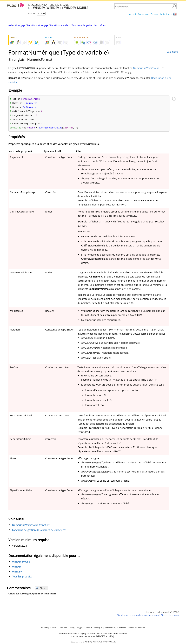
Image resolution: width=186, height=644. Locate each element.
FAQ (72, 628)
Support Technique (93, 628)
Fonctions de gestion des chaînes (89, 25)
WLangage (20, 25)
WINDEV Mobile (21, 563)
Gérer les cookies (137, 628)
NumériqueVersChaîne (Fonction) (31, 526)
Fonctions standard (60, 25)
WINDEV (17, 568)
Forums (63, 628)
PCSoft (44, 628)
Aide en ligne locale (170, 616)
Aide (11, 25)
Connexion (144, 14)
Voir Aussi (172, 52)
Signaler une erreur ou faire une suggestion (138, 616)
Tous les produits (22, 578)
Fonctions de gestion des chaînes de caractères (39, 531)
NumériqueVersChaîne (146, 68)
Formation (110, 628)
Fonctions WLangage (38, 25)
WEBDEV (17, 573)
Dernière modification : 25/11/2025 (163, 613)
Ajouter (41, 589)
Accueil (133, 14)
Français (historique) (161, 14)
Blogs (79, 628)
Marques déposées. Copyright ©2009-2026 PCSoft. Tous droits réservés (93, 633)
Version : (33, 14)
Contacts (122, 628)
